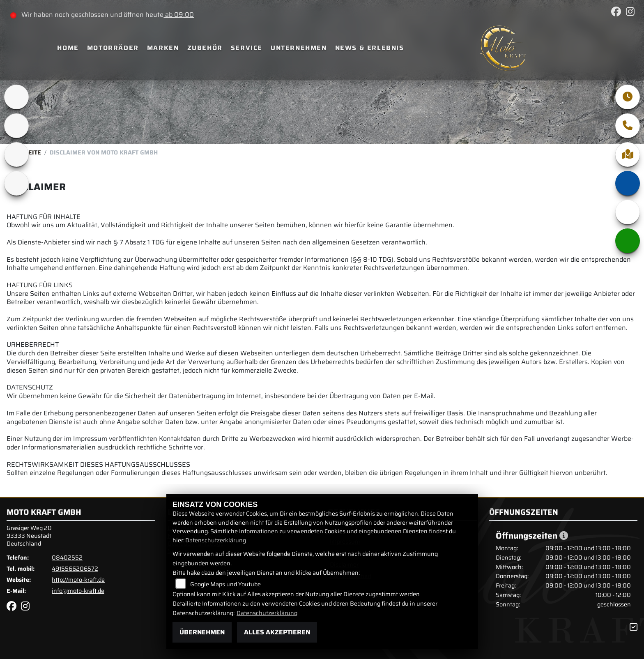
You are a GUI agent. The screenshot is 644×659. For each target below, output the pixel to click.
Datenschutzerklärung (216, 540)
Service (247, 48)
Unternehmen (299, 48)
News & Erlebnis (370, 48)
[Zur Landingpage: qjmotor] (16, 154)
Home (68, 48)
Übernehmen (202, 632)
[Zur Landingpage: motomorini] (16, 183)
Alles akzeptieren (277, 632)
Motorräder (113, 48)
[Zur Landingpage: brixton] (16, 97)
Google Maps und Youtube (225, 584)
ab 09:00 (179, 15)
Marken (163, 48)
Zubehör (205, 48)
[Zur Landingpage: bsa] (16, 126)
